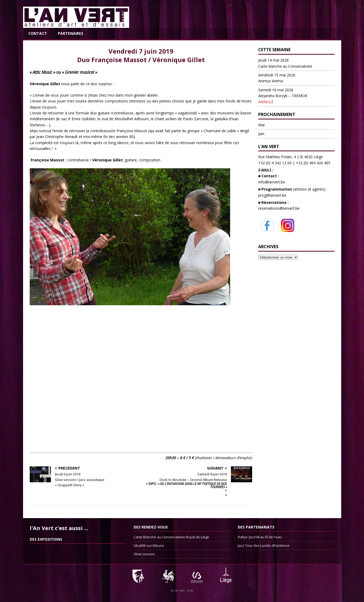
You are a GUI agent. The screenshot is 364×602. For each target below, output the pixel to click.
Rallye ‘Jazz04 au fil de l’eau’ (260, 537)
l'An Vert (179, 591)
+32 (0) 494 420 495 (313, 163)
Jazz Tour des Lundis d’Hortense (264, 545)
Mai (261, 125)
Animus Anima (277, 78)
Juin (261, 134)
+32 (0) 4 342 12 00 (275, 163)
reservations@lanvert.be (279, 208)
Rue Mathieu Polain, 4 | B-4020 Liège (291, 157)
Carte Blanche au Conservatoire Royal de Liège (171, 537)
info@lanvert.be (272, 182)
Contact (38, 33)
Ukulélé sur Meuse (149, 545)
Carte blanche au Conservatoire (285, 63)
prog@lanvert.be (272, 195)
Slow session (144, 554)
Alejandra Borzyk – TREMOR (283, 96)
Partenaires (71, 33)
